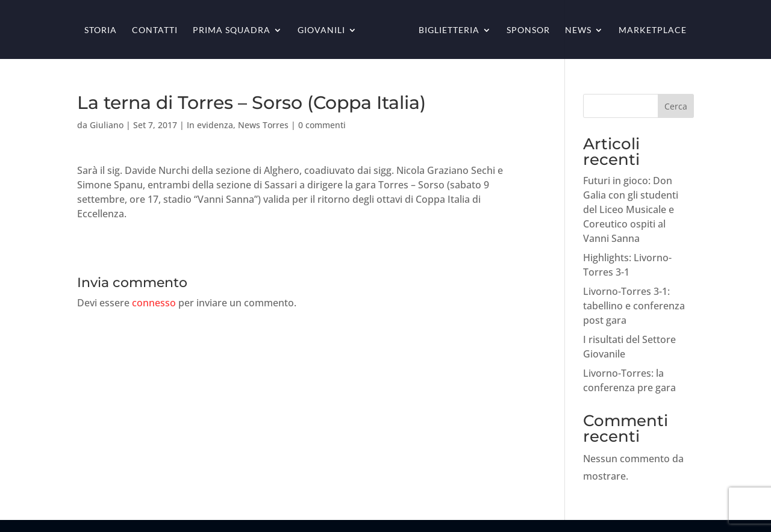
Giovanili (321, 30)
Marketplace (653, 30)
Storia (101, 30)
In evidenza (210, 125)
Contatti (155, 30)
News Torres (263, 125)
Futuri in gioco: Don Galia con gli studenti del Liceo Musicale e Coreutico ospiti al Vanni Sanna (631, 209)
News (578, 30)
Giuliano (107, 125)
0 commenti (322, 125)
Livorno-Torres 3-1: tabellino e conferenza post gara (634, 306)
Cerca (676, 106)
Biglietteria (449, 30)
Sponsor (528, 30)
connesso (154, 303)
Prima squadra (232, 30)
